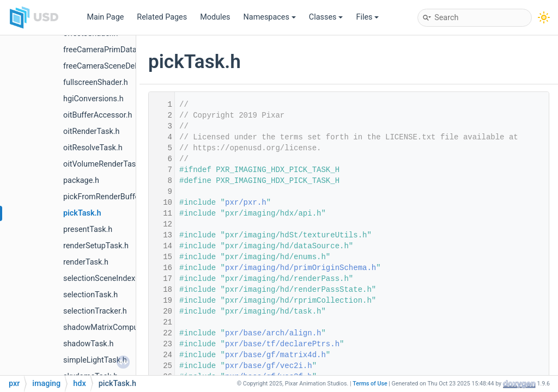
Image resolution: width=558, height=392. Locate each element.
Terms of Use (370, 384)
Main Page (105, 17)
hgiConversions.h (93, 99)
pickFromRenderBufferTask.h (114, 197)
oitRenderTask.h (92, 131)
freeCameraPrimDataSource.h (115, 50)
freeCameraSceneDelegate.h (113, 66)
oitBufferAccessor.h (98, 115)
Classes (326, 17)
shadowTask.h (88, 344)
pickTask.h (82, 213)
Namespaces (270, 17)
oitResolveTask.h (93, 148)
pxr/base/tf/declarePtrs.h (282, 344)
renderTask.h (86, 262)
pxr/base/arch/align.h (273, 333)
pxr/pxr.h (246, 203)
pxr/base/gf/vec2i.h (269, 366)
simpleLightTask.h (95, 360)
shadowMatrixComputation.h (114, 327)
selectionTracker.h (95, 311)
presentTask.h (88, 229)
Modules (215, 17)
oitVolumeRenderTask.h (105, 164)
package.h (81, 180)
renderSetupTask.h (96, 246)
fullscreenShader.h (96, 82)
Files (367, 17)
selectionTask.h (90, 295)
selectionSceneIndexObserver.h (118, 278)
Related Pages (162, 17)
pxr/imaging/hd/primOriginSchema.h (301, 268)
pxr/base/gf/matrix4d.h (275, 355)
